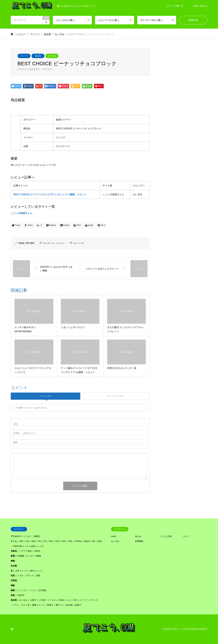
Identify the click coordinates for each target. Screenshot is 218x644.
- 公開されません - (25, 433)
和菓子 (50, 605)
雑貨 (38, 576)
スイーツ (24, 56)
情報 (13, 561)
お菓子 (33, 600)
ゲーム (14, 541)
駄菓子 (78, 605)
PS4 (64, 541)
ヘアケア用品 (26, 551)
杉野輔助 (139, 541)
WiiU (100, 541)
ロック (186, 536)
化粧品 (14, 551)
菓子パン (60, 605)
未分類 (14, 566)
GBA (33, 541)
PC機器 (21, 556)
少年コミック (21, 571)
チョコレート (49, 243)
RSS (12, 629)
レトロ (41, 546)
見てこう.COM (181, 629)
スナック (94, 600)
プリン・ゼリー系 (21, 605)
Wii (94, 541)
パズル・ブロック (26, 576)
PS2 (51, 541)
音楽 (13, 595)
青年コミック (36, 571)
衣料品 (14, 580)
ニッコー (60, 243)
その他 (42, 600)
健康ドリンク (38, 605)
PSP (70, 541)
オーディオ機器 (34, 556)
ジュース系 (72, 600)
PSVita (78, 541)
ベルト (29, 536)
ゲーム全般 (30, 546)
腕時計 (37, 536)
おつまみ (24, 600)
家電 (13, 556)
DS (27, 541)
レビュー (22, 34)
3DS (21, 541)
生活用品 (42, 590)
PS (45, 541)
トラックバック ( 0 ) (115, 396)
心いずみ (52, 56)
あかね (138, 536)
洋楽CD (21, 595)
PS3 (57, 541)
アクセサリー (17, 536)
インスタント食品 (56, 600)
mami (114, 536)
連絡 (13, 585)
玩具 (13, 576)
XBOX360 (18, 546)
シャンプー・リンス (27, 590)
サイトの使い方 (175, 6)
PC (40, 541)
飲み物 (69, 605)
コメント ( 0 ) (45, 396)
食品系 (38, 56)
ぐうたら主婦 (165, 536)
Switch (87, 541)
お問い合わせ (200, 6)
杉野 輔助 (30, 243)
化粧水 (37, 551)
